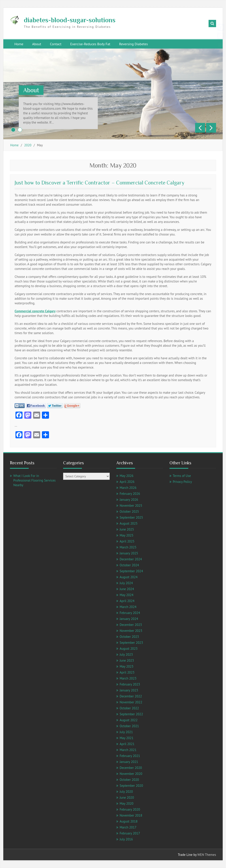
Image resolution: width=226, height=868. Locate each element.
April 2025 (127, 541)
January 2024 (129, 619)
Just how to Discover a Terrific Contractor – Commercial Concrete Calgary (99, 183)
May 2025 (126, 535)
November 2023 (131, 631)
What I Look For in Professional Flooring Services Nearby (34, 480)
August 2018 (129, 821)
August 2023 (129, 649)
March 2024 (128, 607)
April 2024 (127, 601)
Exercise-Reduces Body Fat (90, 44)
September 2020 (131, 786)
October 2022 (129, 708)
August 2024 (129, 577)
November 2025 (131, 506)
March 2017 (128, 827)
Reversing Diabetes (134, 44)
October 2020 (129, 780)
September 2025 (131, 517)
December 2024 (131, 559)
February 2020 (130, 809)
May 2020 (126, 803)
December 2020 (131, 768)
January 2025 (129, 553)
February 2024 (130, 613)
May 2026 (126, 476)
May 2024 (126, 595)
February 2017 (130, 833)
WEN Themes (207, 855)
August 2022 (129, 720)
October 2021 (129, 726)
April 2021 (127, 744)
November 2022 (131, 702)
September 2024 (131, 571)
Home (19, 44)
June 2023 (127, 660)
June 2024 (127, 589)
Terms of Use (182, 476)
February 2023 (130, 684)
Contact (56, 44)
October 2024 (129, 565)
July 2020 (126, 792)
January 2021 (129, 762)
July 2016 (126, 839)
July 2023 (126, 654)
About (37, 44)
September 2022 (131, 714)
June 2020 (127, 797)
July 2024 (126, 583)
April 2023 (127, 672)
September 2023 (131, 643)
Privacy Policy (182, 482)
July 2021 (126, 732)
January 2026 (129, 500)
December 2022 (131, 696)
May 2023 (126, 666)
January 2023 (129, 690)
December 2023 (131, 625)
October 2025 (129, 511)
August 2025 (129, 523)
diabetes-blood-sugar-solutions (70, 20)
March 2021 (128, 750)
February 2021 (130, 756)
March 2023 (128, 678)
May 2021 (126, 738)
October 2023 (129, 637)
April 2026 (127, 482)
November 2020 (131, 774)
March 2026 (128, 488)
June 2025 (127, 529)
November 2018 (131, 815)
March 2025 (128, 547)
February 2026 (130, 494)
